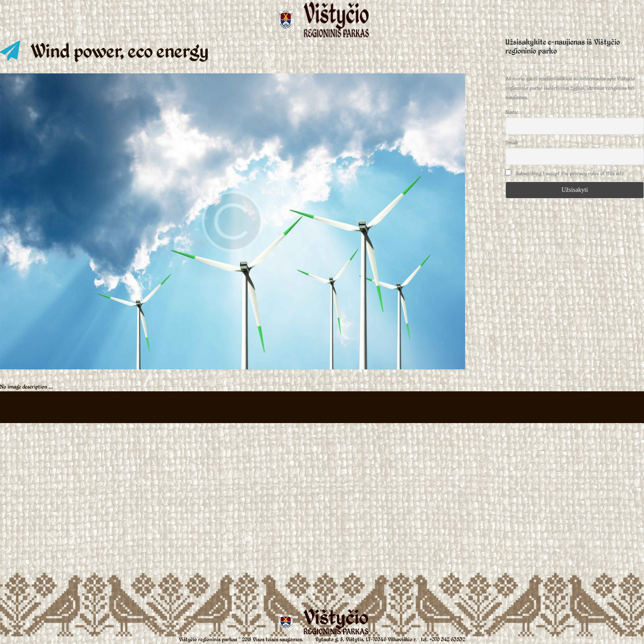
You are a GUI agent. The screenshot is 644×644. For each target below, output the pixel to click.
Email (512, 142)
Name (512, 112)
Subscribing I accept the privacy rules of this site (565, 173)
